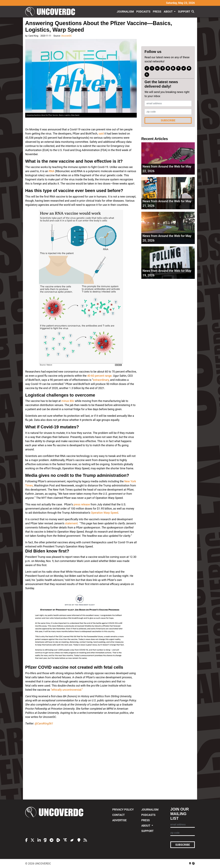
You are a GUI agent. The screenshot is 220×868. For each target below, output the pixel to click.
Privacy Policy (123, 810)
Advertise (119, 820)
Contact (118, 815)
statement (71, 523)
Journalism (125, 12)
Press (157, 12)
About (168, 12)
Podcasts (143, 12)
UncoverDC (51, 12)
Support (184, 12)
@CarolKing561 (44, 723)
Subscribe (168, 120)
